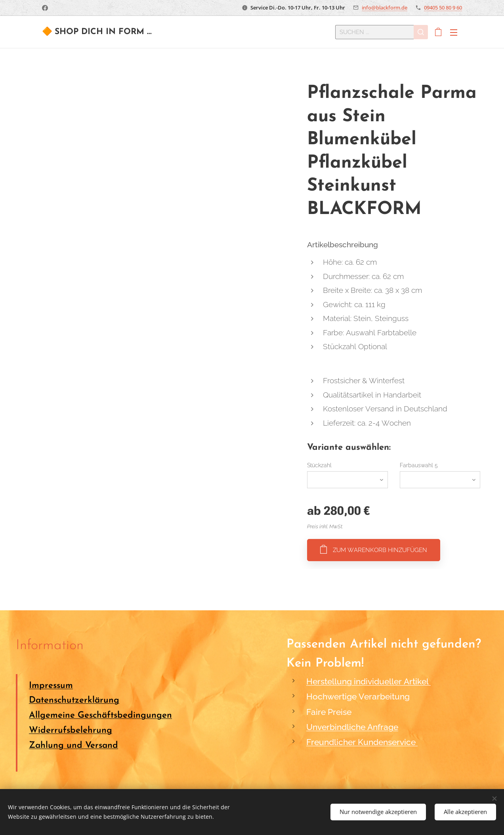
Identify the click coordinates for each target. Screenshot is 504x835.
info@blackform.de (385, 8)
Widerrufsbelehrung (71, 731)
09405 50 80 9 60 (443, 8)
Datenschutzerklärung (74, 700)
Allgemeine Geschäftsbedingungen (100, 716)
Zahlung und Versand (73, 745)
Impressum (51, 685)
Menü (454, 32)
